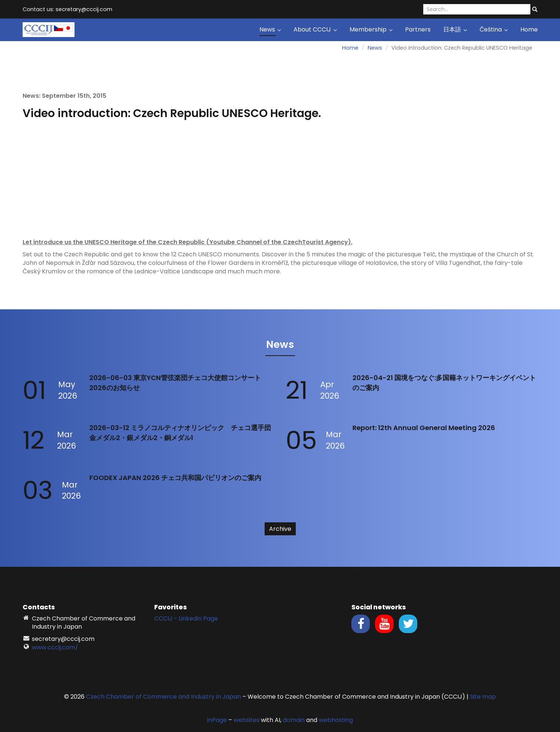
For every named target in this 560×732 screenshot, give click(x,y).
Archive (280, 529)
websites (246, 720)
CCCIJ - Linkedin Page (186, 618)
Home (529, 29)
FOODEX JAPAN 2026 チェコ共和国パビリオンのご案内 (175, 478)
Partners (418, 29)
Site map (483, 697)
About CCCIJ (315, 29)
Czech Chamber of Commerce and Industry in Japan (163, 697)
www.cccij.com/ (55, 647)
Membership (371, 29)
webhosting (336, 720)
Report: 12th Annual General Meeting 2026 (424, 428)
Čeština (494, 29)
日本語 (455, 29)
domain (294, 720)
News (270, 29)
